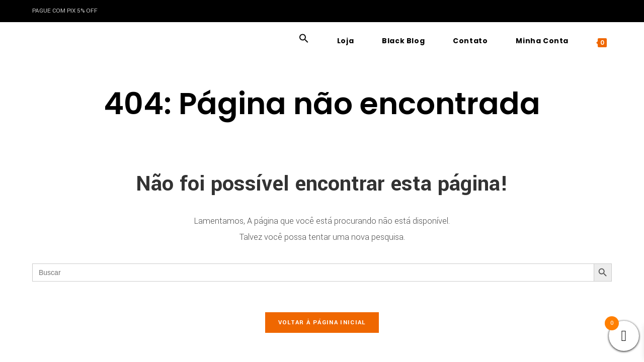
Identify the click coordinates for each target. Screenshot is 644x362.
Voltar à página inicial (322, 323)
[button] (304, 41)
